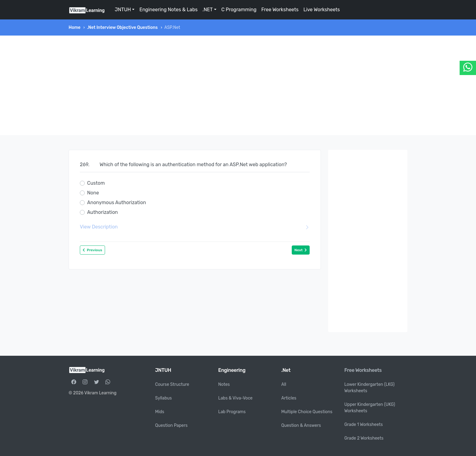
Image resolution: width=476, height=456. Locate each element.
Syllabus (163, 398)
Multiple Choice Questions (307, 412)
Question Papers (171, 425)
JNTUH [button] (123, 10)
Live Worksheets (321, 10)
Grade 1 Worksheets (364, 425)
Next (301, 250)
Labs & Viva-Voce (235, 398)
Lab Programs (232, 412)
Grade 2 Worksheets (364, 438)
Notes (224, 384)
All (284, 384)
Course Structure (172, 384)
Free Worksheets (280, 10)
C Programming (239, 10)
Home (75, 27)
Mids (160, 412)
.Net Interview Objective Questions (122, 27)
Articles (289, 398)
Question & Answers (301, 425)
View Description (195, 227)
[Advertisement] (238, 85)
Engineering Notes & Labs (168, 10)
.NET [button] (208, 10)
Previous (92, 250)
